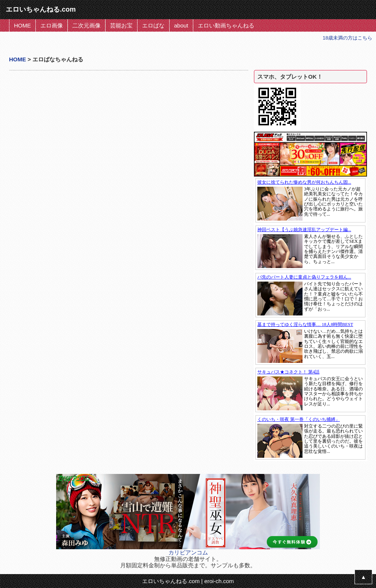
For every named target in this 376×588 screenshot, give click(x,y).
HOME (22, 25)
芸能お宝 (121, 25)
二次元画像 (86, 25)
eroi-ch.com (219, 581)
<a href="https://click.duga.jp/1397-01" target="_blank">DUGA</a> (310, 200)
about (181, 25)
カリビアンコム (188, 552)
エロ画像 (52, 25)
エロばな (153, 25)
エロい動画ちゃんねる (226, 25)
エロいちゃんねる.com (171, 581)
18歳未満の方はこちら (348, 38)
